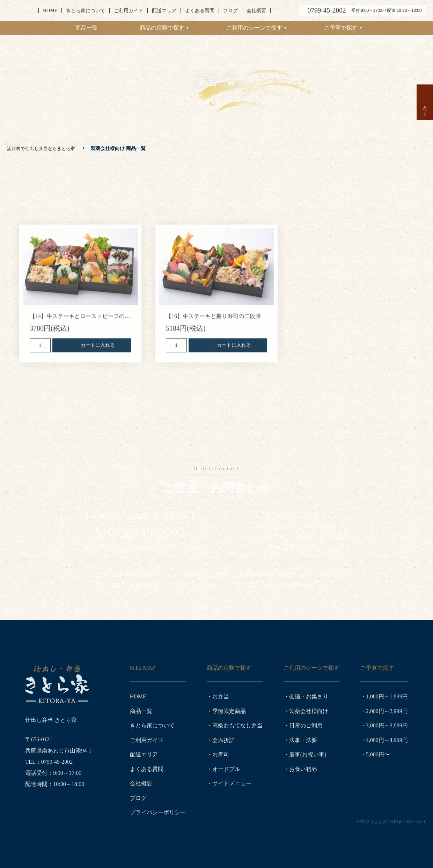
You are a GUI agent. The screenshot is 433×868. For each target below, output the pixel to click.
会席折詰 (223, 738)
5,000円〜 (378, 752)
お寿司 (221, 752)
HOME (50, 11)
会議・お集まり (309, 696)
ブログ (230, 11)
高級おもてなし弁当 (237, 724)
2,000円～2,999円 (387, 710)
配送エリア (164, 11)
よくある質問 (200, 11)
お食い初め (303, 766)
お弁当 (221, 696)
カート (424, 148)
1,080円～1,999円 (387, 696)
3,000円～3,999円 (387, 724)
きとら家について (86, 11)
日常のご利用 (306, 724)
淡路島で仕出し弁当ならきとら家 (20, 11)
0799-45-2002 (146, 532)
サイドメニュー (232, 780)
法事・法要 (303, 738)
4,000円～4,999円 (387, 738)
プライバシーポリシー (158, 808)
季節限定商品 (229, 710)
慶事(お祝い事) (308, 752)
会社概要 (256, 11)
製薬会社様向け (309, 710)
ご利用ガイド (129, 11)
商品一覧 (87, 28)
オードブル (226, 766)
